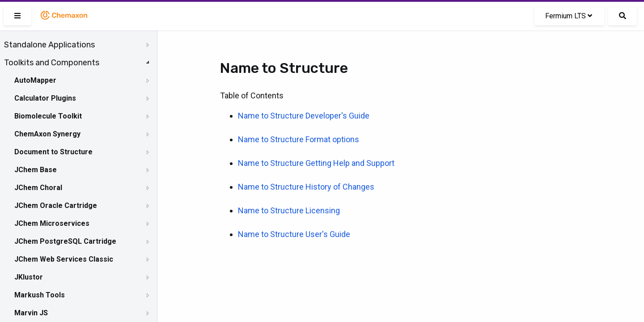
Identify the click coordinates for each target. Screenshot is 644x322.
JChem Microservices (52, 223)
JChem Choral (38, 188)
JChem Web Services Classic (64, 259)
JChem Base (36, 170)
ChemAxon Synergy (47, 134)
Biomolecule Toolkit (48, 116)
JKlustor (29, 277)
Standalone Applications (49, 45)
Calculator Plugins (45, 98)
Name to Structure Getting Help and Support (316, 163)
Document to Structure (53, 152)
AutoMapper (35, 80)
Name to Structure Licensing (289, 210)
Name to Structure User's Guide (294, 234)
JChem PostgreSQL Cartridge (65, 241)
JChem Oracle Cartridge (56, 205)
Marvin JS (31, 313)
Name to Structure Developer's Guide (304, 116)
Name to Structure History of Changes (306, 187)
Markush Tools (40, 295)
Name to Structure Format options (299, 139)
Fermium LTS (569, 16)
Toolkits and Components (52, 63)
